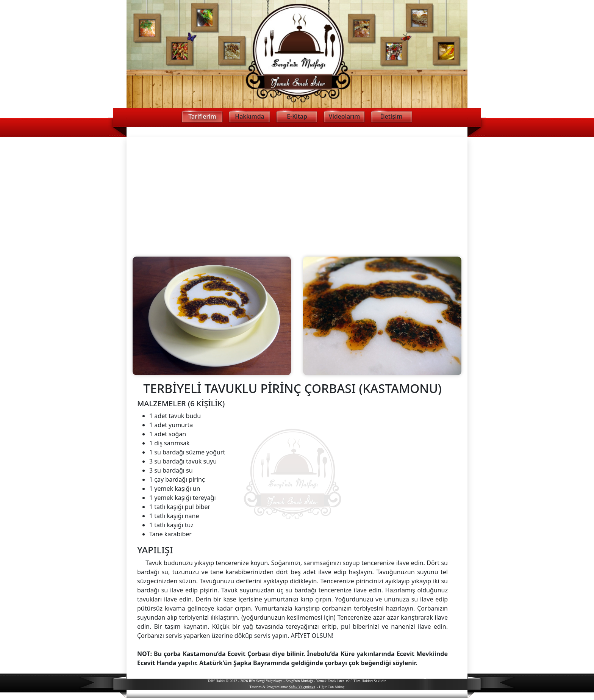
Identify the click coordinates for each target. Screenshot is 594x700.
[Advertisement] (297, 194)
